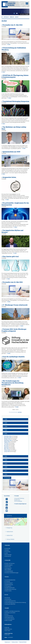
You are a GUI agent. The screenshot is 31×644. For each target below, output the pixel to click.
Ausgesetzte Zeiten (9, 177)
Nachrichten (8, 567)
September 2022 (8, 440)
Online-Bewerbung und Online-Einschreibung (15, 603)
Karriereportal (8, 568)
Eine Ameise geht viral (11, 257)
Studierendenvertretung (10, 589)
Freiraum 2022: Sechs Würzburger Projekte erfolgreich (14, 330)
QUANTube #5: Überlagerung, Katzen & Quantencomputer (15, 76)
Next (27, 12)
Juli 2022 (6, 443)
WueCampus (8, 599)
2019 (6, 464)
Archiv (17, 17)
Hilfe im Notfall (8, 621)
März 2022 (6, 449)
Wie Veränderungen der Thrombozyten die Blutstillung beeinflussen (12, 383)
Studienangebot (8, 565)
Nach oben (7, 631)
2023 (6, 430)
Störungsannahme (9, 618)
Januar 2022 (7, 452)
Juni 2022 (6, 445)
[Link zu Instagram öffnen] (6, 499)
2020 (6, 460)
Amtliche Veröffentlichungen (11, 573)
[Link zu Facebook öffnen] (6, 508)
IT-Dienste (7, 582)
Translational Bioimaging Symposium (16, 101)
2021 (6, 456)
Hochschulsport (9, 583)
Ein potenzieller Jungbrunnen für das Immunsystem (15, 204)
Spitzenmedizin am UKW (11, 152)
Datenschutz (15, 642)
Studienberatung (9, 585)
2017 (6, 471)
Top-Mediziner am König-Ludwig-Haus (14, 128)
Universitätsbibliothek (10, 580)
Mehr (9, 44)
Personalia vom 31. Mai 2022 (13, 25)
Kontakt (17, 496)
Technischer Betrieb (9, 619)
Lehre (6, 553)
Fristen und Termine (9, 564)
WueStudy (7, 598)
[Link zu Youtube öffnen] (6, 511)
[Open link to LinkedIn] (6, 505)
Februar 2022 (7, 450)
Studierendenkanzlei (10, 588)
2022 (6, 434)
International (8, 556)
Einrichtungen (8, 555)
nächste (20, 412)
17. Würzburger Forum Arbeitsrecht (15, 305)
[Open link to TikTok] (6, 502)
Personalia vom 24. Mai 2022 (13, 282)
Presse (6, 614)
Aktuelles (6, 17)
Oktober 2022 (7, 439)
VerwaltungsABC (9, 571)
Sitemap (7, 628)
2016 (6, 474)
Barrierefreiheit (23, 642)
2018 (6, 467)
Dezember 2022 (8, 436)
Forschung (7, 552)
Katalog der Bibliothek (10, 604)
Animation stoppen (24, 14)
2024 (6, 426)
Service (7, 577)
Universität (7, 549)
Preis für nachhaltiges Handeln (14, 357)
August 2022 (7, 442)
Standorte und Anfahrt (10, 613)
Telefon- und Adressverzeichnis (12, 611)
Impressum (7, 642)
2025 (6, 423)
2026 (6, 419)
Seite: (6, 637)
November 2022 (8, 438)
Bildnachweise (8, 629)
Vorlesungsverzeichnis (10, 601)
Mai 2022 (6, 446)
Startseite (7, 545)
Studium (7, 550)
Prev (4, 12)
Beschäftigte (8, 570)
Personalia (8, 478)
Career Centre (8, 591)
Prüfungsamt (8, 586)
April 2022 (6, 447)
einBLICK (12, 17)
